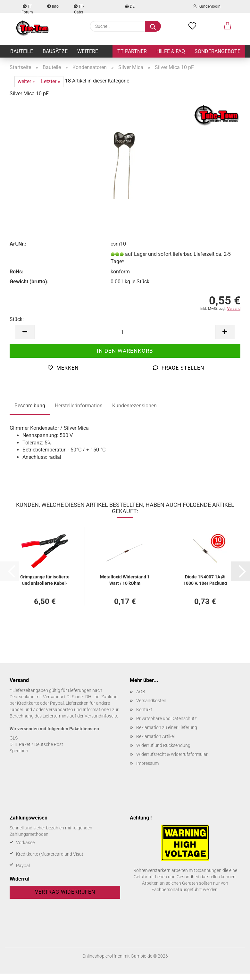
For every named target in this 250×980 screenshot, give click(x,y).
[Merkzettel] (192, 26)
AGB (141, 692)
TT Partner (132, 51)
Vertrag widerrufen (65, 892)
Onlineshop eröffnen (102, 956)
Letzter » (51, 81)
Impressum (147, 763)
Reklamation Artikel (155, 736)
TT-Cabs (79, 8)
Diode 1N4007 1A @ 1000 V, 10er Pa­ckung (205, 580)
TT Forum (27, 8)
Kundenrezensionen (134, 406)
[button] (228, 26)
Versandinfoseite (101, 716)
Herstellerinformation (79, 406)
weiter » (26, 81)
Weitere (88, 51)
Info (53, 6)
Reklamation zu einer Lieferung (167, 727)
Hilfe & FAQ (171, 51)
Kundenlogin (207, 6)
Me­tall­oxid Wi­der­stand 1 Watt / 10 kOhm (125, 580)
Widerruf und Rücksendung (163, 745)
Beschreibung (30, 406)
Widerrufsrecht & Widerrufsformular (172, 754)
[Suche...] (153, 26)
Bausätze (55, 51)
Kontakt (144, 710)
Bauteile (22, 51)
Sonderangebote (217, 51)
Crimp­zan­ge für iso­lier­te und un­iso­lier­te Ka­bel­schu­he (45, 580)
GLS (14, 738)
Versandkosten (151, 701)
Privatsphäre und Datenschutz (167, 718)
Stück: (17, 319)
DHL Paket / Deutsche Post (36, 744)
